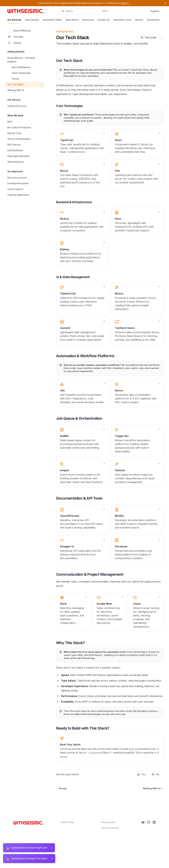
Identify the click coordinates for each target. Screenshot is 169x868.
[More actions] (161, 37)
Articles (139, 21)
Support (155, 11)
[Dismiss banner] (165, 3)
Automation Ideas (52, 21)
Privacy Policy (108, 822)
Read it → (126, 3)
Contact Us (104, 21)
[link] (82, 143)
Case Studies (32, 21)
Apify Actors (72, 21)
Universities (153, 21)
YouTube (15, 37)
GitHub (14, 43)
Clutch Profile (67, 822)
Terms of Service (110, 828)
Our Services (14, 21)
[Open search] (85, 11)
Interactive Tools (122, 21)
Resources (88, 21)
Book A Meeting (19, 31)
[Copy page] (149, 37)
